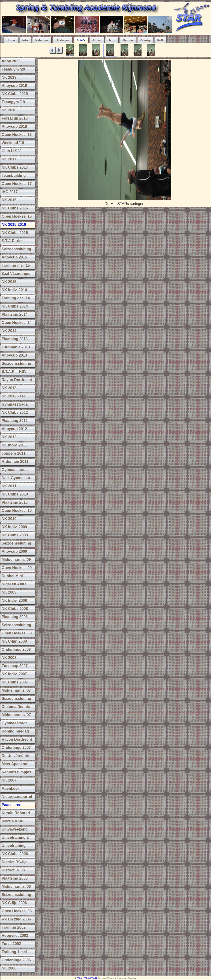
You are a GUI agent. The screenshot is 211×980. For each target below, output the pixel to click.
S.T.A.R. (93, 978)
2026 (86, 978)
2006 (79, 978)
